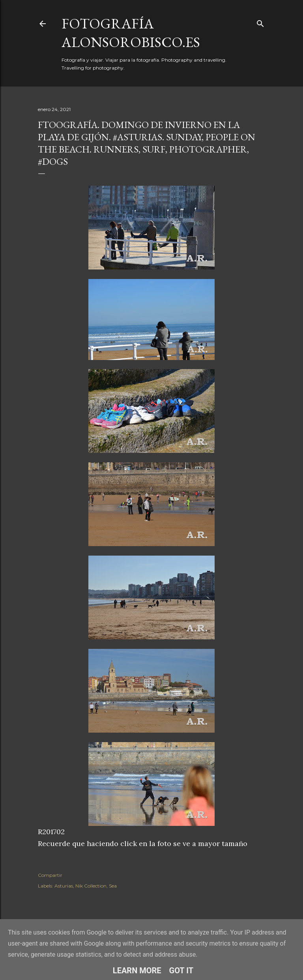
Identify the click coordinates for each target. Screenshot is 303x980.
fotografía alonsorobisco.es (131, 33)
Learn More (137, 971)
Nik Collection (91, 886)
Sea (113, 886)
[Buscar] (260, 22)
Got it (181, 971)
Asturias (64, 886)
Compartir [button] (50, 875)
